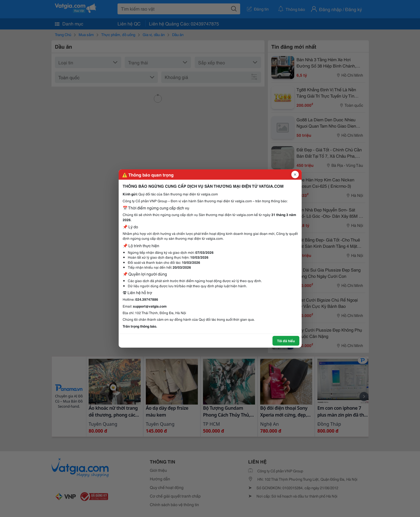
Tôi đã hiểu (286, 341)
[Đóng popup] (295, 175)
